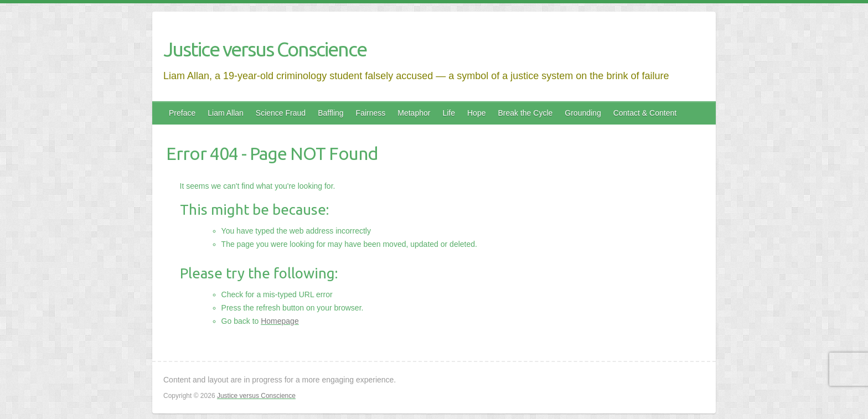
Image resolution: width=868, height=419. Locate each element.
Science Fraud (281, 113)
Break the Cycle (525, 113)
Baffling (330, 113)
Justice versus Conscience (265, 49)
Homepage (280, 321)
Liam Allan (226, 113)
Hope (476, 113)
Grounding (583, 113)
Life (449, 113)
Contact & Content (645, 113)
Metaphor (414, 113)
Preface (182, 113)
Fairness (371, 113)
